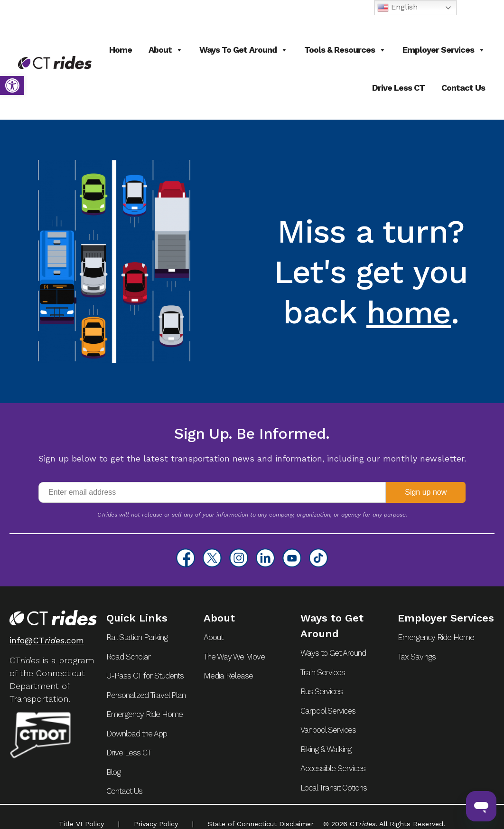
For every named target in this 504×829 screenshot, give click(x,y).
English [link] (397, 8)
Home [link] (121, 50)
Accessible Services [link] (333, 768)
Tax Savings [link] (417, 657)
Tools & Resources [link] (345, 50)
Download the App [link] (137, 734)
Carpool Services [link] (328, 711)
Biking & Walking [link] (326, 749)
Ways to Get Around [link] (243, 50)
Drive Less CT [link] (398, 88)
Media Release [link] (228, 676)
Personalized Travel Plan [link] (146, 695)
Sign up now (426, 492)
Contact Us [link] (463, 88)
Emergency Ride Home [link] (145, 714)
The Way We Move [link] (234, 657)
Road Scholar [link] (128, 657)
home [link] (409, 312)
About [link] (166, 50)
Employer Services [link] (444, 50)
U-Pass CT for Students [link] (145, 676)
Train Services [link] (323, 672)
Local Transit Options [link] (334, 788)
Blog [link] (113, 772)
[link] (12, 85)
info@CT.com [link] (47, 640)
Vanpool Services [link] (328, 730)
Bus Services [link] (322, 691)
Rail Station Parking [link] (137, 637)
